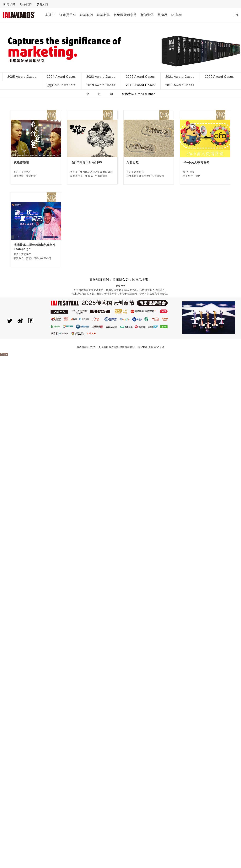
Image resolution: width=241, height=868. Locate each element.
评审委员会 (68, 15)
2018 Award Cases (140, 85)
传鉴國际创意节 (125, 15)
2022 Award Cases (140, 77)
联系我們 (26, 4)
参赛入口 (42, 4)
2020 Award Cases (219, 77)
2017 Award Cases (180, 85)
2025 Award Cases (22, 77)
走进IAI (50, 15)
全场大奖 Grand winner (138, 94)
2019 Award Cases (101, 85)
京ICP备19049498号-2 (151, 347)
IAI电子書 (9, 4)
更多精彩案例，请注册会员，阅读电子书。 (121, 279)
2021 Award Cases (180, 77)
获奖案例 (86, 15)
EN (236, 15)
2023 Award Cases (101, 77)
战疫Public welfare (61, 85)
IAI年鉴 (177, 15)
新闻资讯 (147, 15)
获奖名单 (103, 15)
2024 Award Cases (61, 77)
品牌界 (162, 15)
